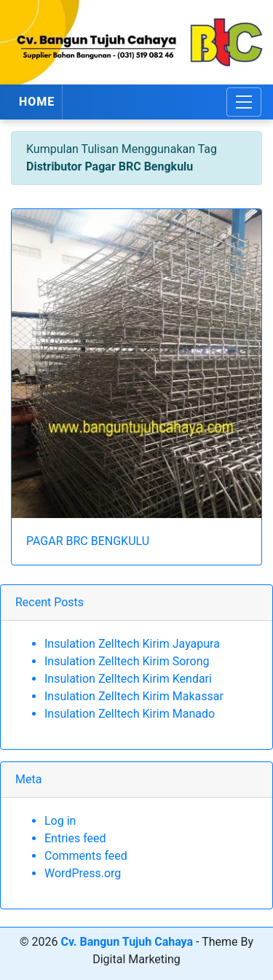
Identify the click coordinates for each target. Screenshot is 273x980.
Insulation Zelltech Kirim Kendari (128, 679)
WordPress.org (83, 873)
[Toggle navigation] (244, 102)
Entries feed (75, 838)
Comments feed (86, 856)
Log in (60, 821)
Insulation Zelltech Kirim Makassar (134, 696)
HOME (37, 102)
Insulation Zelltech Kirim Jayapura (132, 644)
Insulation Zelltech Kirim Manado (130, 714)
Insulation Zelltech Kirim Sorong (127, 661)
